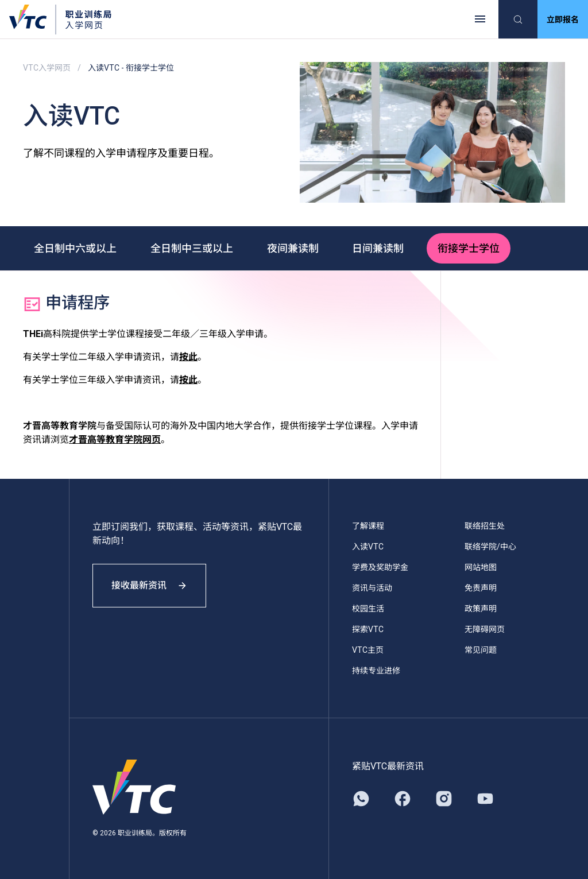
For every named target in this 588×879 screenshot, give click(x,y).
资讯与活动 (372, 587)
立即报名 (563, 20)
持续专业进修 (376, 670)
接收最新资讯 (149, 585)
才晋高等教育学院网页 (115, 439)
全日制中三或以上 (193, 248)
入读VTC (368, 546)
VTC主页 (368, 649)
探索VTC (368, 629)
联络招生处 (485, 525)
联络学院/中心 (490, 546)
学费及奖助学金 (380, 567)
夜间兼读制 (295, 248)
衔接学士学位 (472, 248)
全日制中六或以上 (76, 248)
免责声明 (481, 587)
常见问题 (481, 649)
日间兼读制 (381, 248)
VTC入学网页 (47, 68)
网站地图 (481, 567)
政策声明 (481, 608)
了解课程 (368, 525)
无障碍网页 (485, 629)
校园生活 (368, 608)
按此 (188, 356)
